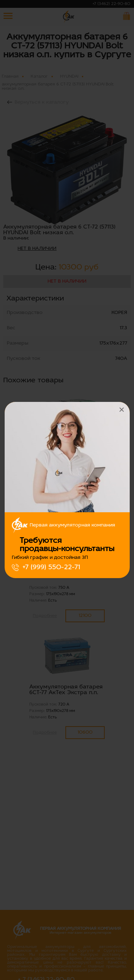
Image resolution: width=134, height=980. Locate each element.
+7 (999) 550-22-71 (51, 567)
